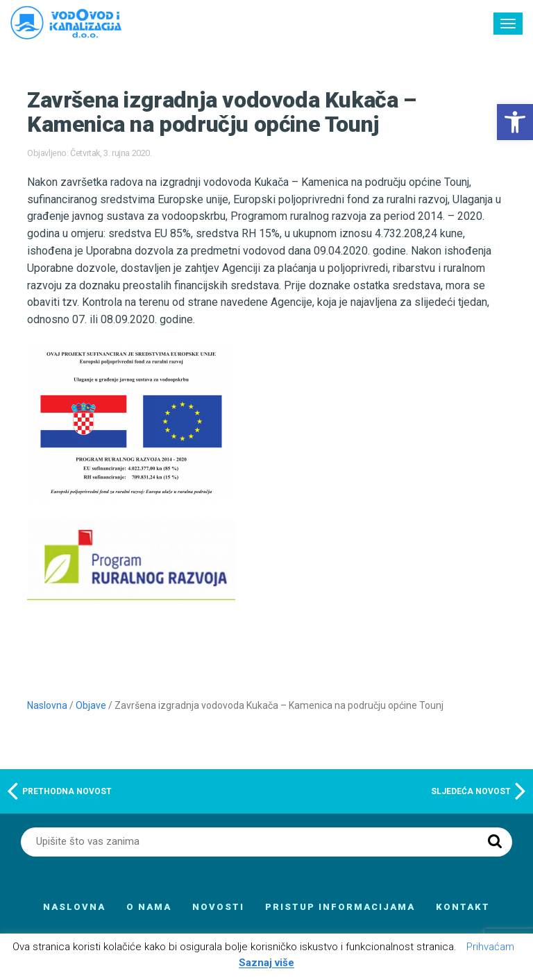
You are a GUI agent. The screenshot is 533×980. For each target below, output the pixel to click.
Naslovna (47, 705)
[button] (515, 122)
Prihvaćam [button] (490, 947)
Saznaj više (266, 963)
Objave (91, 705)
